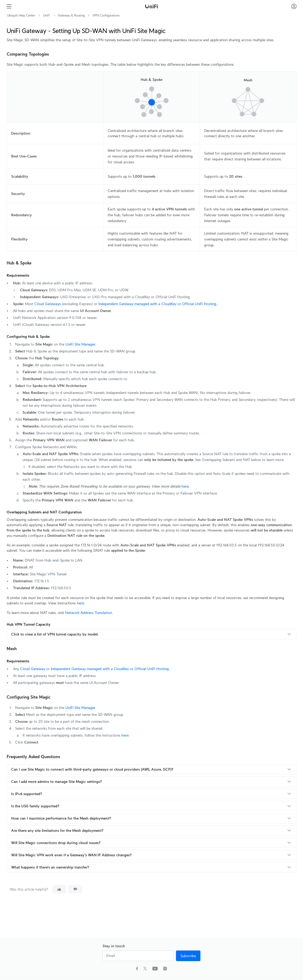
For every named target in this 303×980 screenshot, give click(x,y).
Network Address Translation (89, 613)
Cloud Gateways (48, 304)
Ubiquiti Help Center (21, 15)
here (185, 486)
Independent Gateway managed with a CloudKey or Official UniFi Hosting (157, 304)
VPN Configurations (106, 15)
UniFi (47, 15)
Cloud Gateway (33, 669)
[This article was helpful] (59, 889)
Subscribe (188, 956)
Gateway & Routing (71, 15)
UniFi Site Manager (80, 344)
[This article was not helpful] (75, 889)
